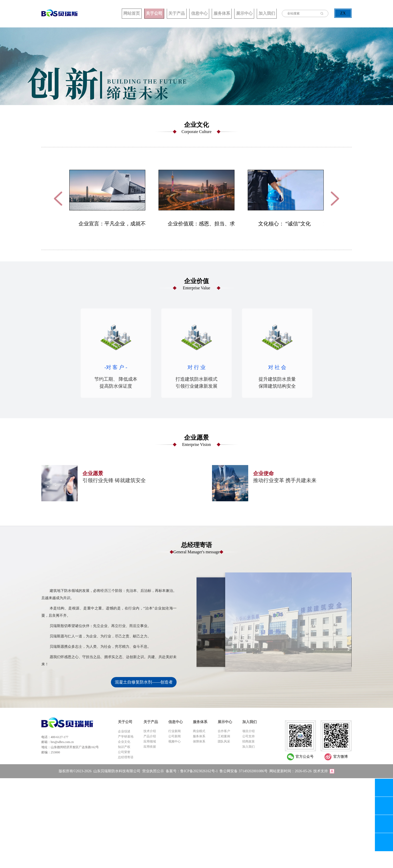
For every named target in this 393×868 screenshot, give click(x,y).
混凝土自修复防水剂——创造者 (144, 682)
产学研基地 (126, 736)
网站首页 (93, 13)
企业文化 (124, 741)
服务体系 (207, 13)
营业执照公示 (153, 770)
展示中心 (235, 13)
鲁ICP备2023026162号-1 (199, 770)
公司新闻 (175, 736)
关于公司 (122, 13)
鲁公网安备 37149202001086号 (244, 770)
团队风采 (224, 741)
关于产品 (150, 13)
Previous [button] (58, 198)
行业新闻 (175, 731)
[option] (107, 198)
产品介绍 (150, 736)
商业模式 (199, 731)
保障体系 (199, 741)
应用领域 (150, 741)
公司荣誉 (124, 752)
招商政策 (248, 741)
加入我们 (264, 13)
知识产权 (124, 746)
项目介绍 (248, 731)
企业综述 (124, 731)
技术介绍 (150, 731)
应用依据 (150, 746)
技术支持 (321, 770)
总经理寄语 (126, 757)
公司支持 (248, 736)
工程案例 (224, 736)
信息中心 (178, 13)
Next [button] (335, 198)
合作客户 (224, 731)
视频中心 (175, 741)
